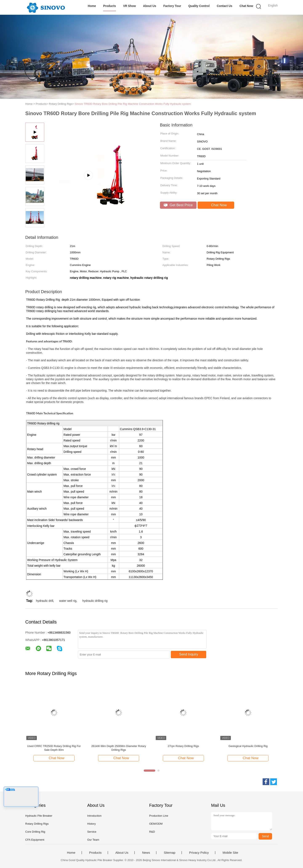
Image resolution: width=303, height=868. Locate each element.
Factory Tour (172, 6)
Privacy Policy (199, 853)
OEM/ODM (156, 824)
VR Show (130, 6)
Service (92, 832)
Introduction (94, 816)
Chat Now (246, 6)
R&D (152, 832)
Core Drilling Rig (35, 832)
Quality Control (199, 6)
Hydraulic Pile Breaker (39, 816)
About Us (150, 6)
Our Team (93, 840)
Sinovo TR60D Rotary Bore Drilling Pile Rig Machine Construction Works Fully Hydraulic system (133, 104)
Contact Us (225, 6)
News (146, 853)
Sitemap (169, 853)
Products (110, 6)
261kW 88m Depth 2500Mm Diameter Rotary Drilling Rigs (119, 748)
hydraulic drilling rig (95, 601)
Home (92, 6)
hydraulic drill (45, 601)
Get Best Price (178, 205)
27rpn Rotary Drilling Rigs (183, 746)
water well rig (68, 601)
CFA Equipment (35, 840)
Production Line (159, 816)
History (91, 824)
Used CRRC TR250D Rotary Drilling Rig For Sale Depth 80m (54, 748)
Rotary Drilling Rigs (37, 824)
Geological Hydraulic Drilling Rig (248, 746)
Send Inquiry (189, 654)
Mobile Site (230, 853)
